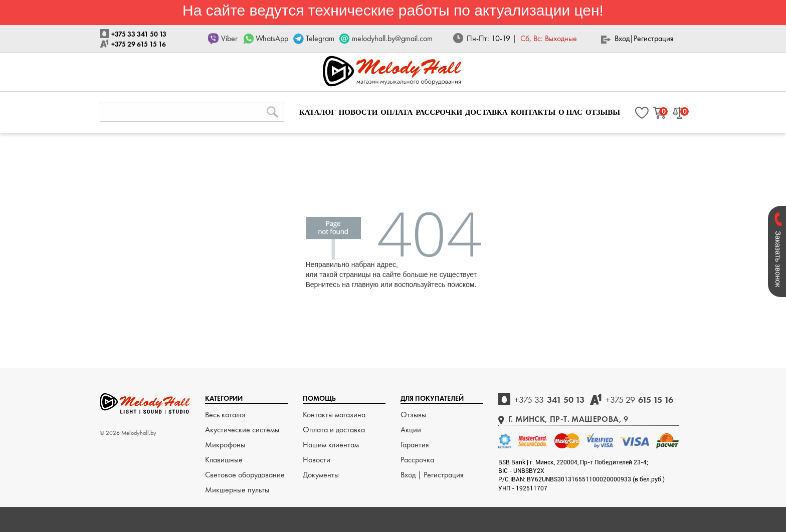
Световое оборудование (245, 475)
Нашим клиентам (331, 445)
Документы (321, 475)
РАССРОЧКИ (439, 112)
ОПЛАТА (397, 112)
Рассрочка (417, 460)
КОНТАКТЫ (533, 112)
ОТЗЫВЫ (603, 112)
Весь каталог (226, 415)
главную (365, 285)
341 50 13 (549, 400)
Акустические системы (242, 430)
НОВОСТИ (358, 112)
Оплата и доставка (334, 430)
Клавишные (224, 460)
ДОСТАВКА (486, 112)
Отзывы (413, 415)
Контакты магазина (334, 415)
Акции (411, 430)
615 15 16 (639, 400)
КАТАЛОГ (318, 112)
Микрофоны (225, 445)
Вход (622, 38)
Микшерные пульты (237, 490)
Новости (317, 460)
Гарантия (415, 445)
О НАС (570, 112)
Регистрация (654, 38)
